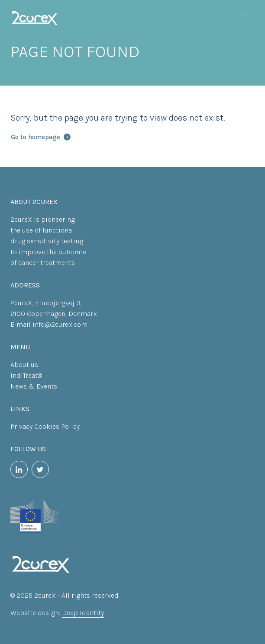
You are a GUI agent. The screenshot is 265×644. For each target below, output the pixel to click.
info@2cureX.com (60, 324)
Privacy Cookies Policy (45, 426)
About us (24, 365)
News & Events (34, 386)
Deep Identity (83, 613)
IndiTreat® (26, 375)
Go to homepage (41, 137)
